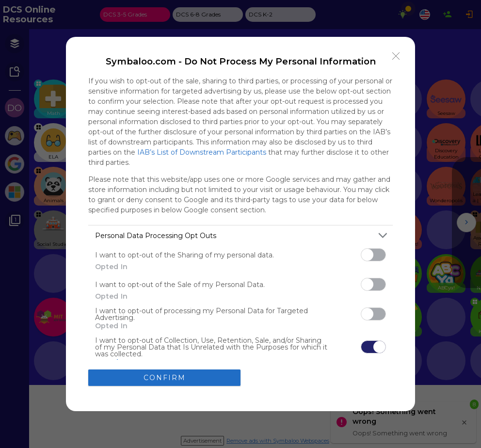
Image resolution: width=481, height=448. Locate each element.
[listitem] (240, 235)
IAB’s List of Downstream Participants (202, 152)
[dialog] (240, 224)
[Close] (396, 56)
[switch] (373, 255)
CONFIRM (165, 377)
